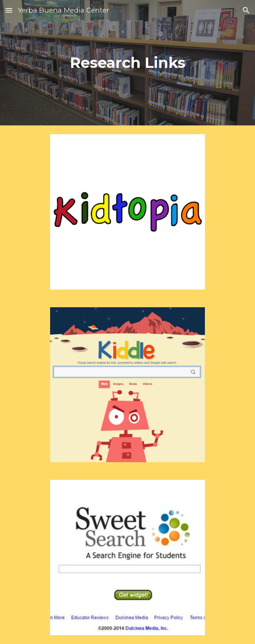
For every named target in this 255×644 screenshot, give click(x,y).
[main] (128, 63)
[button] (9, 10)
